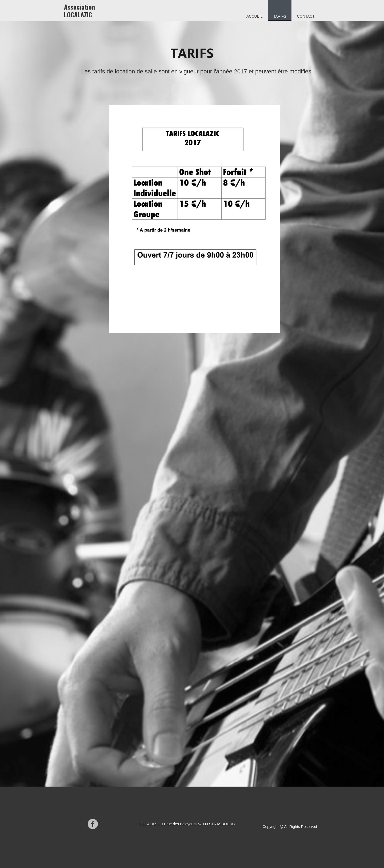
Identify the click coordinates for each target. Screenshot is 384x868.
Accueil (255, 16)
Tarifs (280, 16)
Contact (306, 16)
